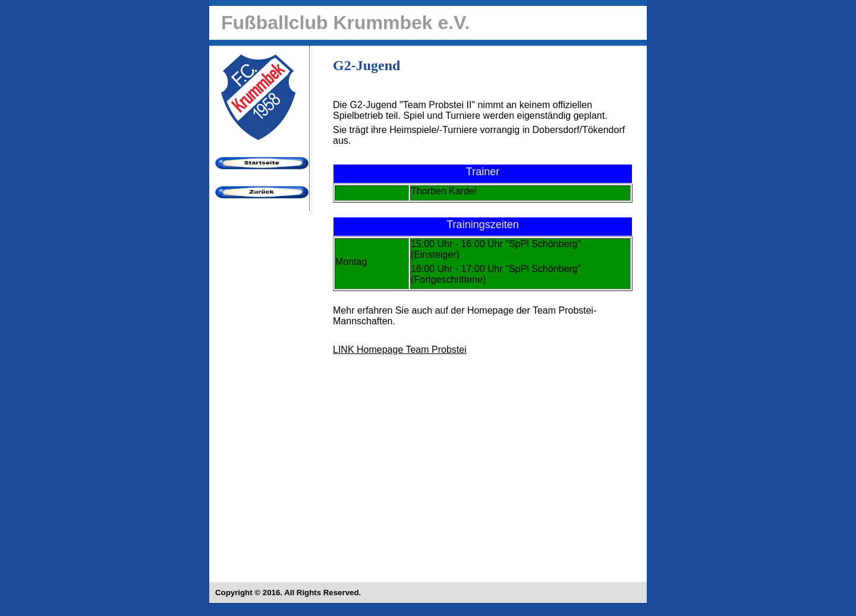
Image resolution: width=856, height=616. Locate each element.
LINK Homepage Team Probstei (400, 350)
